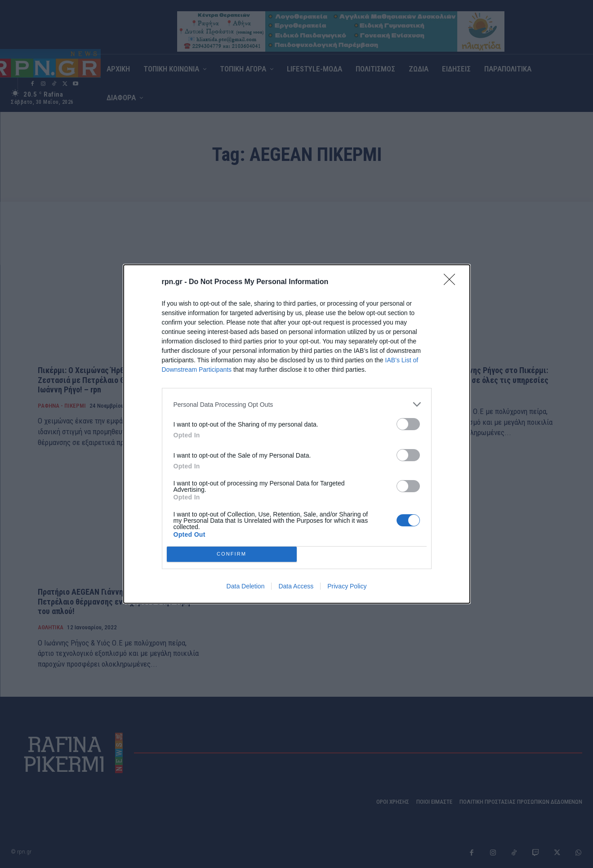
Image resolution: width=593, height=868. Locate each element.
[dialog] (297, 434)
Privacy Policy (347, 586)
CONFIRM (232, 554)
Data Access (296, 586)
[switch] (408, 424)
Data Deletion (246, 586)
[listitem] (297, 404)
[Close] (452, 282)
